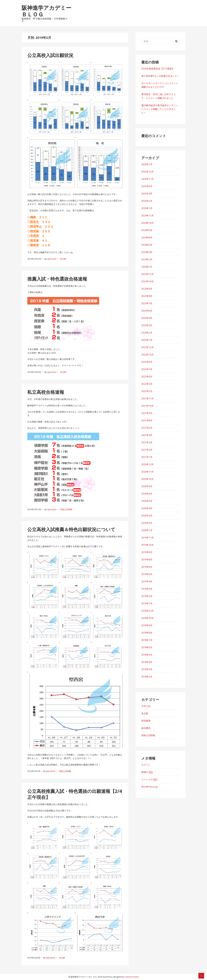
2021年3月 (147, 442)
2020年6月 (147, 494)
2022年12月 (147, 347)
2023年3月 (147, 325)
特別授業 (146, 721)
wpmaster (52, 259)
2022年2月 (147, 391)
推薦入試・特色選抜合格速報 (57, 279)
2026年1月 (147, 164)
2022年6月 (147, 377)
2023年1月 (147, 340)
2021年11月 (147, 399)
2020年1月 (147, 530)
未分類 (63, 259)
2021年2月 (147, 450)
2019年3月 (147, 589)
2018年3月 (147, 669)
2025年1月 (147, 208)
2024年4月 (147, 252)
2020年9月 (147, 486)
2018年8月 (147, 633)
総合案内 (146, 728)
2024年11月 (147, 216)
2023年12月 (147, 274)
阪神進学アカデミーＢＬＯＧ (46, 11)
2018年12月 (147, 611)
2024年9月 (147, 230)
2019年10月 (147, 545)
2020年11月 (147, 472)
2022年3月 (147, 384)
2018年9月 (147, 625)
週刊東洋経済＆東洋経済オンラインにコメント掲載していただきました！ (160, 109)
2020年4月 (147, 508)
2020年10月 (147, 479)
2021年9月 (147, 413)
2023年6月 (147, 311)
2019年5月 (147, 574)
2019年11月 (147, 538)
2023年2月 (147, 333)
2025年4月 (147, 194)
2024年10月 (147, 223)
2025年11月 (147, 179)
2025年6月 (147, 186)
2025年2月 (147, 201)
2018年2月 (147, 677)
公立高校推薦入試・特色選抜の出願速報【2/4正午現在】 (75, 794)
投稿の (147, 772)
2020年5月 (147, 501)
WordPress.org (149, 787)
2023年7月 (147, 303)
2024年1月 (147, 267)
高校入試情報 (66, 509)
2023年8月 (147, 296)
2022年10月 (147, 355)
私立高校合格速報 (46, 392)
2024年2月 (147, 259)
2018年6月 (147, 647)
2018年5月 (147, 655)
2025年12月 (147, 172)
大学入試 (146, 706)
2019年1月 (147, 603)
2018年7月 (147, 640)
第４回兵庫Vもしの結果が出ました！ (160, 76)
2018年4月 (147, 662)
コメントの (149, 779)
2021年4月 (147, 435)
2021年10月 (147, 406)
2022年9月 (147, 362)
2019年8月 (147, 560)
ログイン (146, 765)
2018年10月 (147, 618)
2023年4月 (147, 318)
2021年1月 (147, 457)
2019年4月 (147, 581)
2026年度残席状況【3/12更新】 (158, 69)
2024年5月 (147, 245)
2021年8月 (147, 420)
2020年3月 (147, 516)
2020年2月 (147, 523)
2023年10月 (147, 281)
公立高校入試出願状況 (50, 55)
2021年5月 (147, 428)
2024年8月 (147, 238)
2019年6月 (147, 567)
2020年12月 (147, 464)
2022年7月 (147, 369)
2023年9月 (147, 289)
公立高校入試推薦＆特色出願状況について (71, 529)
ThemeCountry (132, 977)
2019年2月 (147, 596)
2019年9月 (147, 552)
